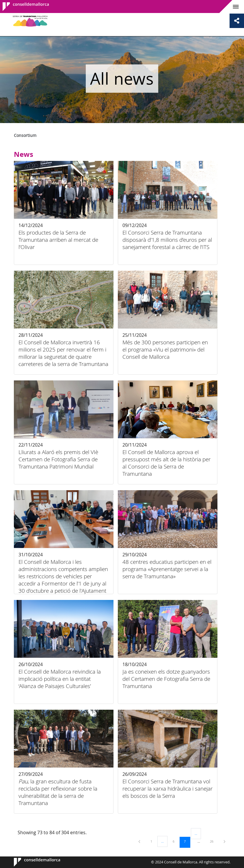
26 (214, 841)
